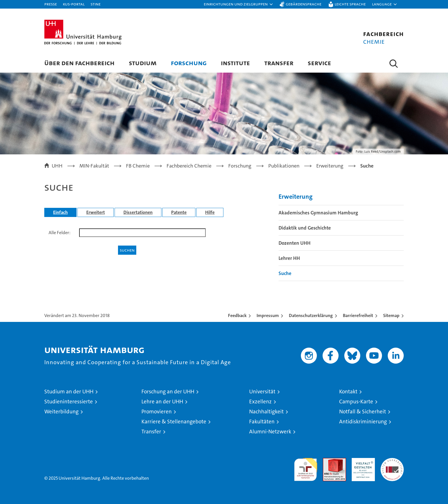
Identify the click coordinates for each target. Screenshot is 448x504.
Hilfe (210, 212)
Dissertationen (138, 212)
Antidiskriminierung (363, 422)
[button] (239, 4)
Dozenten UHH (295, 243)
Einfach (60, 212)
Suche (285, 273)
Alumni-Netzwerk (270, 432)
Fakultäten (262, 422)
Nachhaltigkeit (266, 412)
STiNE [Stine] (96, 4)
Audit (328, 461)
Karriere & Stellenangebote (174, 422)
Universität (262, 392)
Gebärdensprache (304, 4)
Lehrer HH (289, 258)
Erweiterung (296, 197)
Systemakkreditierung (392, 461)
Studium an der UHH (69, 392)
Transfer (279, 63)
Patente (179, 212)
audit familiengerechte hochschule (306, 467)
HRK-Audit (362, 461)
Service (319, 63)
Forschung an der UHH (168, 392)
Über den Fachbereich (79, 63)
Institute (235, 63)
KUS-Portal (74, 4)
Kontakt (348, 392)
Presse (51, 4)
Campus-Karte (356, 402)
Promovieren (157, 412)
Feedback (237, 315)
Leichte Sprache (350, 4)
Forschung (189, 63)
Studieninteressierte (69, 402)
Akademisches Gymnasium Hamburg (318, 213)
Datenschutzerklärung (311, 315)
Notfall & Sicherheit (363, 412)
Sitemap (391, 315)
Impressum (268, 315)
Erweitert (96, 212)
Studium (143, 63)
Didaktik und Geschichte (305, 228)
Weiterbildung (61, 412)
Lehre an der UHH (162, 402)
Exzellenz (260, 402)
